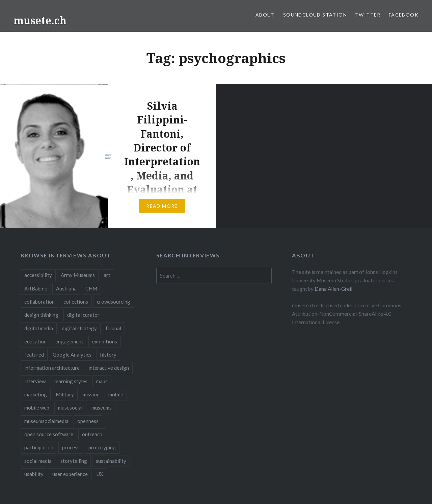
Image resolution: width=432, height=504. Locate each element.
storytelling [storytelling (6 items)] (74, 461)
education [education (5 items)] (35, 341)
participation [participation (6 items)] (39, 447)
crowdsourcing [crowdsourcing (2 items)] (114, 302)
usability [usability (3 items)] (34, 474)
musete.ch (40, 20)
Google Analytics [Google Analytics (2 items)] (72, 355)
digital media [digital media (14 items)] (39, 328)
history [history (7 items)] (108, 355)
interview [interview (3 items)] (35, 381)
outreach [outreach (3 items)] (92, 434)
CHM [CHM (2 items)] (91, 288)
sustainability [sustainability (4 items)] (111, 461)
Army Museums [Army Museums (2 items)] (78, 275)
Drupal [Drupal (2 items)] (113, 328)
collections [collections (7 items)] (76, 302)
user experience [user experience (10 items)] (70, 474)
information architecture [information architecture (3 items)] (52, 368)
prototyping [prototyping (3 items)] (102, 447)
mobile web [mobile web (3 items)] (37, 408)
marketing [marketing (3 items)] (36, 394)
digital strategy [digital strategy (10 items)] (79, 328)
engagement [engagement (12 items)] (69, 341)
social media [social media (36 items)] (38, 461)
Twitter (368, 15)
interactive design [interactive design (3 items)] (109, 368)
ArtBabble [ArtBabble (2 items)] (36, 288)
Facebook (404, 15)
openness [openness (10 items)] (88, 421)
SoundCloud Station (315, 15)
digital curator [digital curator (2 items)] (83, 315)
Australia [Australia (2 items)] (66, 288)
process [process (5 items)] (71, 447)
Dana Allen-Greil (333, 289)
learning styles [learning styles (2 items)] (71, 381)
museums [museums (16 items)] (102, 408)
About (265, 15)
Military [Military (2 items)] (65, 394)
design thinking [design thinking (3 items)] (41, 315)
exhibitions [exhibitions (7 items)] (105, 341)
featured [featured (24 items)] (34, 355)
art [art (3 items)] (107, 275)
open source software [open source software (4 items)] (49, 434)
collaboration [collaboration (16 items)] (39, 302)
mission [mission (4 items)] (91, 394)
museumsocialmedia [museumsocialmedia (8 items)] (46, 421)
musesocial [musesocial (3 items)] (70, 408)
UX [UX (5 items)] (100, 474)
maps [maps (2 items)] (102, 381)
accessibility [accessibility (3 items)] (38, 275)
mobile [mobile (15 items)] (116, 394)
